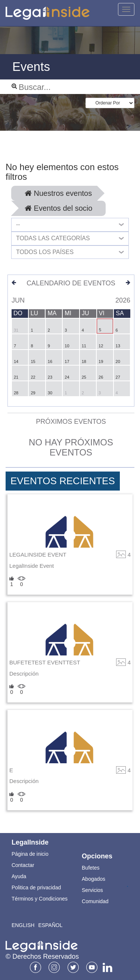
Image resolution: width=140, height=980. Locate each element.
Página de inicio (30, 854)
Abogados (94, 879)
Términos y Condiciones (40, 899)
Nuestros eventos (58, 193)
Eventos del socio (58, 208)
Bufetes (91, 868)
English (23, 925)
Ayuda (19, 876)
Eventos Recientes (63, 481)
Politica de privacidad (36, 887)
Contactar (23, 865)
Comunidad (95, 901)
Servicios (92, 890)
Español (50, 925)
